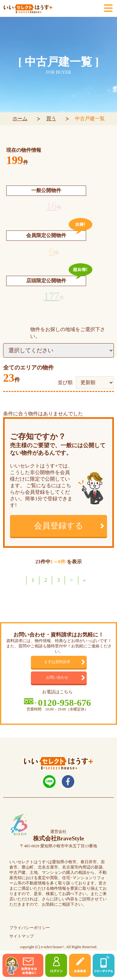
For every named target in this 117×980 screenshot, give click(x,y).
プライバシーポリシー (30, 928)
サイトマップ (22, 936)
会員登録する (59, 526)
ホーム (20, 119)
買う (51, 119)
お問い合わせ (57, 678)
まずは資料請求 (57, 662)
